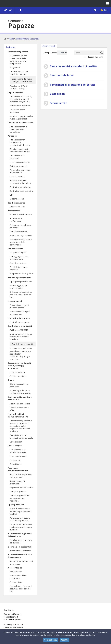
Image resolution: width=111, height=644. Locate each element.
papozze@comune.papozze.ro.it (53, 622)
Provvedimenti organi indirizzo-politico (19, 306)
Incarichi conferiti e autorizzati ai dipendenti (21, 182)
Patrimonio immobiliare (20, 404)
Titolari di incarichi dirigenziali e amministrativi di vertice (20, 142)
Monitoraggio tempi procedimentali (18, 287)
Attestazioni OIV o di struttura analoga (19, 87)
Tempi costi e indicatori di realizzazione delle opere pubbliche (21, 527)
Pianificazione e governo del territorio (20, 535)
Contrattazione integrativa (21, 191)
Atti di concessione (18, 376)
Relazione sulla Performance (17, 220)
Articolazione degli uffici (20, 106)
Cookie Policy (51, 640)
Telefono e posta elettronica (17, 111)
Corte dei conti (16, 442)
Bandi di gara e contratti (20, 326)
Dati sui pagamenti (18, 492)
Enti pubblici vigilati (18, 253)
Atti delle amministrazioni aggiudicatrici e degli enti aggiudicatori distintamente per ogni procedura (21, 354)
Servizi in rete (16, 464)
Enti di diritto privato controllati (18, 268)
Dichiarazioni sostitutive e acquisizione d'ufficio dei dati (21, 295)
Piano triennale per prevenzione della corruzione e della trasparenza (18, 60)
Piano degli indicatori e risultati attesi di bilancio (20, 392)
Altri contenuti (15, 568)
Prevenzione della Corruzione (18, 577)
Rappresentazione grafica (21, 274)
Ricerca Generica (95, 57)
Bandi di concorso (16, 203)
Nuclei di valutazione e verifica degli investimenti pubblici (21, 511)
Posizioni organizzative (20, 162)
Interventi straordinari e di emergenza (20, 556)
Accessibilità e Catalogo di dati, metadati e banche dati (21, 589)
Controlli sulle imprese (19, 318)
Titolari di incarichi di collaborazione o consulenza (19, 129)
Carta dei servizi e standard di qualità (18, 451)
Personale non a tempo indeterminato (20, 171)
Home (11, 39)
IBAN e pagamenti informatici (18, 482)
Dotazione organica (18, 166)
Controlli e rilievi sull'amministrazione (18, 415)
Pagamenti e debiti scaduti (21, 488)
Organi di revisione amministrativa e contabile (21, 436)
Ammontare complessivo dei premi (21, 226)
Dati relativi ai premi (18, 232)
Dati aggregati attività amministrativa (19, 258)
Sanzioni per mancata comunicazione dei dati (20, 150)
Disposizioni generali (18, 52)
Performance (14, 211)
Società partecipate (18, 263)
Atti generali (15, 67)
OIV (11, 195)
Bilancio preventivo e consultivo (19, 385)
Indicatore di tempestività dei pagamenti (21, 476)
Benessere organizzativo (21, 235)
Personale (13, 136)
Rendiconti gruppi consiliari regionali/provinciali (22, 117)
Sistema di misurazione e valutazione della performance (21, 242)
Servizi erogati (15, 446)
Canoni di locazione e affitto (19, 409)
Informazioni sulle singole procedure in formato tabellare (21, 337)
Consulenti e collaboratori (21, 123)
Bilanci (11, 380)
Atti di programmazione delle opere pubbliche (20, 519)
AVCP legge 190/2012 (19, 330)
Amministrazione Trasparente (27, 39)
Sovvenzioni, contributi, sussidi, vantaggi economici (20, 366)
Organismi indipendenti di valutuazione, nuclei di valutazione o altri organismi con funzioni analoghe (21, 426)
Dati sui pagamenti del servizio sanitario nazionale (20, 498)
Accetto (65, 640)
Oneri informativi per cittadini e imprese (19, 73)
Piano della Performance (21, 215)
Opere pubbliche (16, 505)
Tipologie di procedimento (21, 281)
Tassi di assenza (17, 176)
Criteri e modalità (17, 372)
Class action (15, 460)
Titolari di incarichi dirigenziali (18, 157)
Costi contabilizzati (18, 456)
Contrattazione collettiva (21, 187)
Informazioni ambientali (20, 547)
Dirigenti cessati (17, 199)
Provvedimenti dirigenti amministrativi (20, 313)
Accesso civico (16, 582)
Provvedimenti (15, 301)
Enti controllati (15, 249)
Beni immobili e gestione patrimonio (20, 398)
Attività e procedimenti (19, 278)
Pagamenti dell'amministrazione (18, 469)
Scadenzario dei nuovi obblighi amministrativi (22, 80)
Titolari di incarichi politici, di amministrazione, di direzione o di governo (21, 99)
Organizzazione (16, 93)
